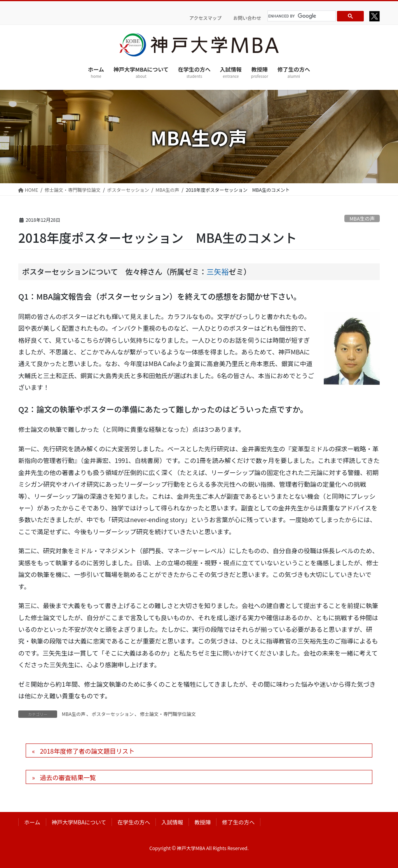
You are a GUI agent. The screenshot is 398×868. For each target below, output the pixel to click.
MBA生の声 (362, 218)
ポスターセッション (113, 714)
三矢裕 (217, 271)
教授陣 (202, 822)
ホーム (32, 822)
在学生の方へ (134, 822)
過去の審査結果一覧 (68, 777)
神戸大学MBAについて (79, 822)
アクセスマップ (205, 18)
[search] (300, 16)
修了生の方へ (238, 822)
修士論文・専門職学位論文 (168, 714)
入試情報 (172, 822)
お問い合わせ (247, 18)
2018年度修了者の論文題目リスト (87, 751)
